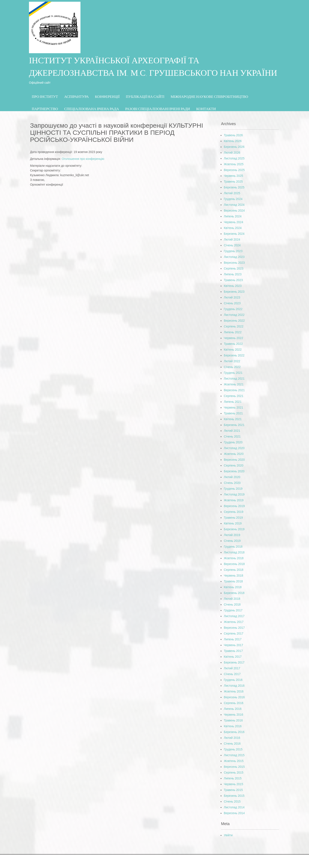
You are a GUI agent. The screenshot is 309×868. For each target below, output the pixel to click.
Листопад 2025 (234, 158)
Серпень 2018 (234, 570)
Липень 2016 (233, 709)
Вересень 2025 (234, 170)
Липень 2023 (233, 274)
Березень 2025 (234, 187)
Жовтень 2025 (234, 164)
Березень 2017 (234, 662)
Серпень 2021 (234, 396)
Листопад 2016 (234, 686)
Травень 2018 (233, 581)
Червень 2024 (233, 222)
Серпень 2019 (234, 512)
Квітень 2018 (233, 587)
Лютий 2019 (232, 535)
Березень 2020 (234, 471)
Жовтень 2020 (234, 454)
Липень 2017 (233, 639)
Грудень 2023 (233, 251)
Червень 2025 (233, 176)
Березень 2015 (234, 796)
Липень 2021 (233, 402)
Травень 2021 (233, 413)
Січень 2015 (232, 801)
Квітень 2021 (233, 419)
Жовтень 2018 (234, 558)
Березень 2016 (234, 732)
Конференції (107, 96)
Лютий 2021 (232, 431)
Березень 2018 (234, 593)
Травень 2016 (233, 720)
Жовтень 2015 (234, 761)
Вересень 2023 (234, 263)
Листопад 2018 (234, 552)
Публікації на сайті (145, 96)
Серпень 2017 (234, 633)
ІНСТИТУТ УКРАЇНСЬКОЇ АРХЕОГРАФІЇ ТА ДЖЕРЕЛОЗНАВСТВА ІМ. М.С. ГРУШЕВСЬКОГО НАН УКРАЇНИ (153, 68)
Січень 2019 (232, 541)
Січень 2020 (232, 483)
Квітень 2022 (233, 350)
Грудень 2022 (233, 309)
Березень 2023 (234, 292)
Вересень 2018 (234, 564)
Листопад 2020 (234, 448)
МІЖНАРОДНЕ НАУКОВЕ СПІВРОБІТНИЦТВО (209, 96)
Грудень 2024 (233, 199)
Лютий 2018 (232, 599)
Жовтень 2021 (234, 384)
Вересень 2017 (234, 628)
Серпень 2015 (234, 773)
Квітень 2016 (233, 726)
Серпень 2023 (234, 268)
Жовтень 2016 (234, 691)
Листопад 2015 (234, 755)
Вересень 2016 (234, 697)
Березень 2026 (234, 147)
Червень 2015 (233, 784)
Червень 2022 (233, 338)
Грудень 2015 (233, 749)
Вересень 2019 (234, 506)
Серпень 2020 (234, 465)
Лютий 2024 (232, 239)
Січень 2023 (232, 303)
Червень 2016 (233, 715)
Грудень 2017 (233, 610)
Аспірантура (76, 96)
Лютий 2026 (232, 153)
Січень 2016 (232, 744)
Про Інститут (45, 96)
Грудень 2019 (233, 489)
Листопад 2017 (234, 616)
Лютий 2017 (232, 668)
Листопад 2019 (234, 494)
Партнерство (45, 109)
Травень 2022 (233, 344)
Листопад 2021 (234, 379)
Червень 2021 (233, 407)
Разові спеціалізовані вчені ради (158, 109)
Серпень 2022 (234, 326)
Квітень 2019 (233, 523)
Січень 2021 (232, 436)
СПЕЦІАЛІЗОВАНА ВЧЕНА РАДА (92, 109)
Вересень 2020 (234, 460)
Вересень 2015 (234, 767)
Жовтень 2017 (234, 622)
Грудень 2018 (233, 547)
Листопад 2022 (234, 315)
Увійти (228, 835)
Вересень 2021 (234, 390)
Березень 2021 (234, 425)
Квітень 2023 (233, 286)
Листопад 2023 (234, 257)
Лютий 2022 (232, 361)
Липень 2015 (233, 778)
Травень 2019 (233, 518)
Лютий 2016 (232, 738)
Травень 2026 (233, 135)
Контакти (206, 109)
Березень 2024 (234, 234)
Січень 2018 (232, 604)
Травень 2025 (233, 182)
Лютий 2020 (232, 477)
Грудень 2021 (233, 373)
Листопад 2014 (234, 807)
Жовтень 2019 (234, 500)
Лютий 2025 (232, 193)
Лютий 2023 (232, 297)
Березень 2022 (234, 355)
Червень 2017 (233, 645)
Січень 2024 (232, 245)
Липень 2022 (233, 332)
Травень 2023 (233, 280)
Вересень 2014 (234, 813)
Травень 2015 (233, 790)
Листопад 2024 (234, 205)
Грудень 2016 (233, 680)
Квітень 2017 (233, 657)
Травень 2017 (233, 651)
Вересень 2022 (234, 321)
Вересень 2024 (234, 211)
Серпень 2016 (234, 703)
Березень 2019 (234, 529)
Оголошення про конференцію (83, 159)
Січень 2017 (232, 674)
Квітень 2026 (233, 141)
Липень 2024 (233, 216)
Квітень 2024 (233, 228)
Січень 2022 (232, 367)
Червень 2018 (233, 576)
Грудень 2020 (233, 442)
